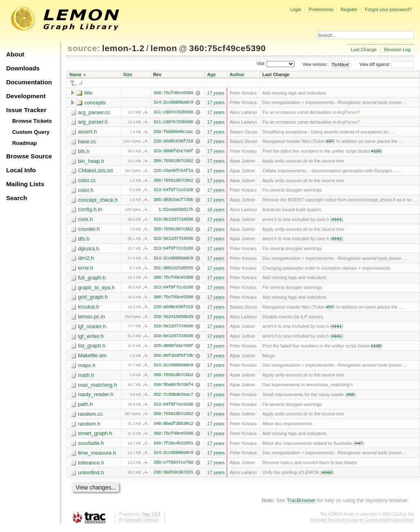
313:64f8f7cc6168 (173, 191)
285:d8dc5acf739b (173, 201)
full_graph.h (92, 279)
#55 (350, 397)
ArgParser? (349, 113)
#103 (327, 476)
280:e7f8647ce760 (173, 466)
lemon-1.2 (124, 48)
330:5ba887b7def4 (173, 388)
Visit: (261, 64)
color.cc (87, 181)
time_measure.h (97, 456)
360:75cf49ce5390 (228, 48)
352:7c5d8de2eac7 (173, 397)
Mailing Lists (25, 184)
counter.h (89, 230)
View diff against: (387, 64)
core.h (85, 220)
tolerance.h (91, 466)
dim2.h (86, 260)
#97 (330, 142)
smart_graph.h (95, 436)
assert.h (88, 132)
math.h (86, 378)
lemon (164, 48)
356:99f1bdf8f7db (173, 358)
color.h (86, 191)
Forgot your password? (388, 9)
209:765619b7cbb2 (173, 162)
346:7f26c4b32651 (173, 446)
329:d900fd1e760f (173, 152)
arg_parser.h (93, 122)
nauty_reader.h (96, 397)
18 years (216, 211)
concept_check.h (98, 201)
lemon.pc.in (92, 319)
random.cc (91, 417)
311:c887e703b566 (173, 113)
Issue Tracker (26, 110)
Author (237, 74)
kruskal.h (89, 309)
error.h (86, 269)
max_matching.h (98, 387)
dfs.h (84, 240)
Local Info (21, 170)
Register (349, 9)
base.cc (87, 142)
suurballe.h (91, 446)
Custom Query (31, 132)
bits (88, 93)
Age (211, 74)
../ (80, 83)
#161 (337, 221)
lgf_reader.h (92, 328)
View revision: (315, 64)
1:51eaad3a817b (176, 211)
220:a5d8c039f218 (173, 142)
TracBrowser (301, 504)
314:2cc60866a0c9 (173, 103)
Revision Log (397, 50)
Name (76, 74)
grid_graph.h (93, 299)
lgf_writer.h (91, 338)
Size (128, 74)
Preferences (321, 9)
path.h (85, 407)
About (15, 54)
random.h (89, 427)
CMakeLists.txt (95, 171)
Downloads (23, 68)
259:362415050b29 (173, 319)
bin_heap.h (91, 161)
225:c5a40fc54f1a (173, 171)
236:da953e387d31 (173, 476)
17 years (216, 93)
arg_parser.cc (94, 112)
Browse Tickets (32, 121)
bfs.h (84, 152)
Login (295, 9)
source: (84, 48)
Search (17, 198)
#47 (359, 446)
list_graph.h (92, 348)
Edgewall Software (142, 524)
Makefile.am (92, 358)
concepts (95, 103)
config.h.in (90, 211)
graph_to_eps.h (97, 289)
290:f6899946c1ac (173, 132)
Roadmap (25, 143)
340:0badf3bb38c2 (173, 427)
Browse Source (29, 156)
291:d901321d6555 (173, 270)
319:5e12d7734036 (173, 221)
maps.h (87, 368)
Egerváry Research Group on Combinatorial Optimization (362, 524)
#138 (376, 152)
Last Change (364, 50)
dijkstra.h (89, 250)
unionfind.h (91, 476)
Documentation (29, 82)
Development (26, 96)
